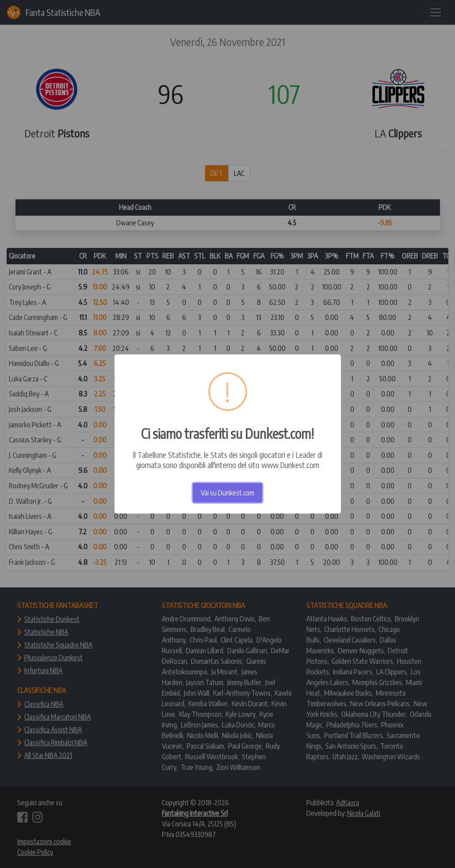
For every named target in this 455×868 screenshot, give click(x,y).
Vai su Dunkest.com (227, 493)
